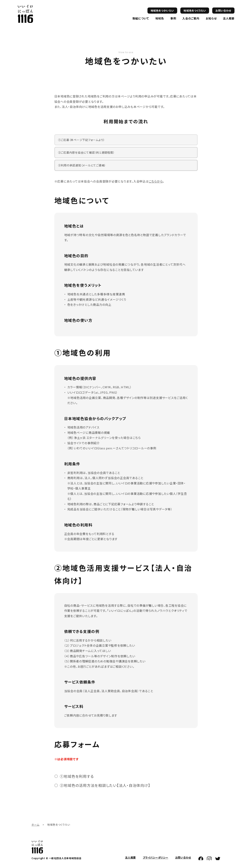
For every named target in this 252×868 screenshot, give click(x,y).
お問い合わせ (223, 11)
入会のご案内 (191, 18)
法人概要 (229, 18)
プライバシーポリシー (156, 857)
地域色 (160, 18)
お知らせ (211, 18)
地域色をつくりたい (195, 11)
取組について (141, 18)
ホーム (35, 825)
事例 (173, 18)
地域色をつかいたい (162, 11)
